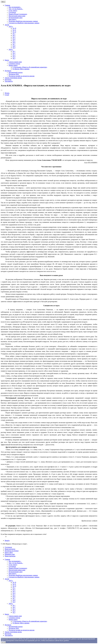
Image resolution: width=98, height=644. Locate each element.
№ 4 (14, 39)
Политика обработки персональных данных (23, 21)
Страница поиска (14, 64)
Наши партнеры (10, 556)
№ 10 (14, 28)
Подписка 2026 (14, 74)
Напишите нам (10, 554)
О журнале (12, 12)
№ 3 (14, 37)
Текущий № (9, 81)
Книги (7, 60)
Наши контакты (10, 549)
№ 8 (14, 46)
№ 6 (14, 42)
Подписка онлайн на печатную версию (22, 76)
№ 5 (14, 41)
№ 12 (14, 32)
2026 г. (11, 49)
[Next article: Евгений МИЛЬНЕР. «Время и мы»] (7, 541)
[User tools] (2, 90)
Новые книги (13, 65)
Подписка (8, 71)
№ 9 (14, 48)
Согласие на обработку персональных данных (24, 23)
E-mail (7, 95)
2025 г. (11, 26)
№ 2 (14, 35)
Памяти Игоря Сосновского (18, 14)
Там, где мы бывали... (16, 9)
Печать (7, 93)
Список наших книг (15, 62)
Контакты (8, 80)
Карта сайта (9, 552)
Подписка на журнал (12, 551)
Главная (7, 5)
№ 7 (14, 44)
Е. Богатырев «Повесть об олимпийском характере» (30, 67)
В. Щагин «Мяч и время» (21, 69)
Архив (7, 25)
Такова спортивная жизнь (13, 78)
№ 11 (14, 30)
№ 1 (14, 34)
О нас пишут (13, 11)
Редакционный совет (16, 18)
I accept (3, 642)
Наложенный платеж (16, 72)
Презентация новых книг (17, 16)
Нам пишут (12, 19)
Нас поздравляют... (15, 7)
